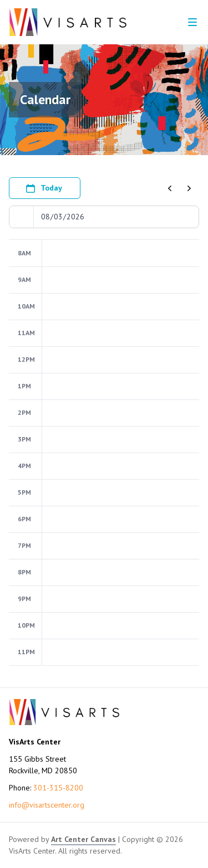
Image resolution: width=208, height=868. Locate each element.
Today (44, 188)
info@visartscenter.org (47, 805)
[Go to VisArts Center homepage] (68, 22)
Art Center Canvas (83, 839)
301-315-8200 (58, 788)
